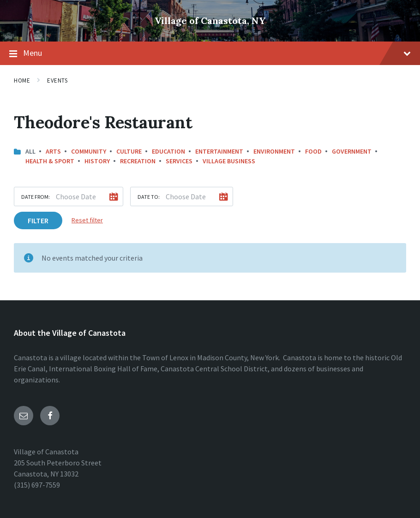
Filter (38, 220)
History (97, 161)
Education (168, 151)
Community (89, 151)
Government (352, 151)
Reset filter (87, 220)
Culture (129, 151)
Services (179, 161)
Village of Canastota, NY (210, 21)
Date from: (36, 197)
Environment (274, 151)
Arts (53, 151)
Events (57, 80)
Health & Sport (50, 161)
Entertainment (219, 151)
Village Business (229, 161)
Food (313, 151)
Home (22, 80)
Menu (210, 54)
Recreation (138, 161)
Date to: (149, 197)
